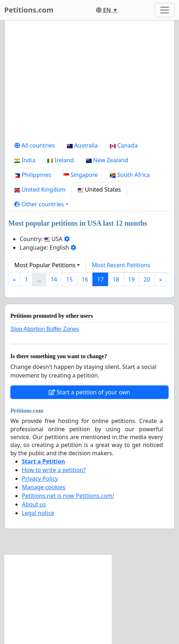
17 (100, 279)
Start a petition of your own (89, 392)
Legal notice (38, 513)
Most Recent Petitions (121, 265)
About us (34, 504)
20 (147, 279)
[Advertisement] (89, 82)
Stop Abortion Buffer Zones (45, 329)
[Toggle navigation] (165, 10)
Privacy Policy (40, 479)
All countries (35, 145)
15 (69, 279)
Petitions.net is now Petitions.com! (68, 496)
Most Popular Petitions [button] (45, 265)
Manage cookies (44, 487)
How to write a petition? (54, 470)
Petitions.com (29, 10)
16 (85, 279)
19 (131, 279)
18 (116, 279)
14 (54, 279)
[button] (41, 204)
